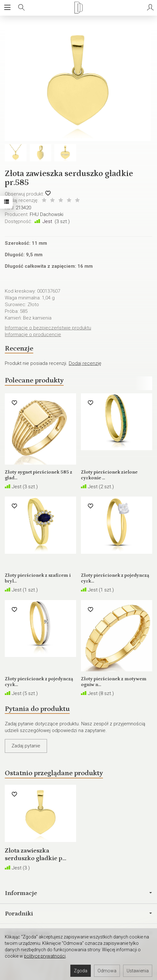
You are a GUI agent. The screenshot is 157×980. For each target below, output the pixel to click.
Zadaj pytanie (26, 746)
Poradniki (78, 914)
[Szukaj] (21, 8)
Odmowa (107, 971)
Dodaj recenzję (85, 363)
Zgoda (81, 971)
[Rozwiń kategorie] (7, 8)
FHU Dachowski (47, 214)
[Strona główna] (78, 8)
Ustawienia (138, 971)
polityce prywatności (45, 956)
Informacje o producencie (33, 335)
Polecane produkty (34, 380)
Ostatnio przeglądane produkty (54, 773)
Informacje (78, 893)
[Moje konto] (150, 8)
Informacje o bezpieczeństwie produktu (48, 328)
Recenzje (19, 348)
